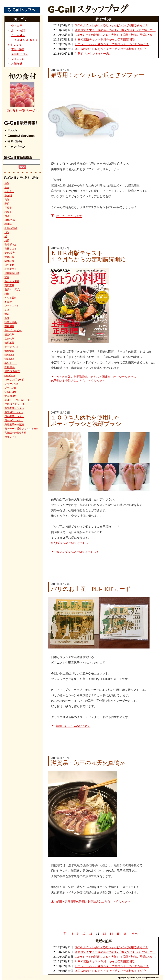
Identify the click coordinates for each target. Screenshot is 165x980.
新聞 (7, 318)
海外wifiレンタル (14, 412)
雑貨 (7, 294)
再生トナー (11, 363)
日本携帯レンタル (14, 416)
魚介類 (8, 196)
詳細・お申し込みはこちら (73, 726)
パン (7, 232)
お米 (7, 183)
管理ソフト (11, 437)
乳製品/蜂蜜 (11, 228)
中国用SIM (10, 396)
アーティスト (12, 347)
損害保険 (9, 335)
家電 (7, 277)
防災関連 (9, 355)
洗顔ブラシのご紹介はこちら (70, 543)
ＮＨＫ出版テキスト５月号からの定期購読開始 (105, 40)
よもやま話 (18, 31)
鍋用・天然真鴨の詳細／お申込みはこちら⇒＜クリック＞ (93, 902)
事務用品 (9, 326)
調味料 (8, 224)
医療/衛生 (10, 367)
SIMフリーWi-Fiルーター (18, 400)
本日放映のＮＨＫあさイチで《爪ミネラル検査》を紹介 (110, 49)
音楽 (7, 310)
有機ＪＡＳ (11, 249)
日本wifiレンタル (14, 420)
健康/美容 (10, 253)
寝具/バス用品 (12, 290)
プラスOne (10, 388)
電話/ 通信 (17, 49)
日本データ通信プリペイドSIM (21, 429)
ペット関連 (11, 298)
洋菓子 (8, 208)
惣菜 (7, 241)
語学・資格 (11, 322)
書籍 (7, 314)
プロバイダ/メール (15, 404)
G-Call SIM (10, 392)
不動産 (8, 302)
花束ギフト (11, 269)
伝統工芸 (9, 343)
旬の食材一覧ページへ (22, 111)
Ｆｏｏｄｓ (18, 35)
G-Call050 (10, 375)
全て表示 (17, 26)
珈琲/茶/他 (10, 245)
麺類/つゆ (10, 220)
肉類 (7, 200)
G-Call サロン (20, 54)
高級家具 (9, 285)
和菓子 (8, 212)
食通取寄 (9, 257)
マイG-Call (18, 59)
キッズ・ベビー (13, 330)
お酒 (7, 216)
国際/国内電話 (12, 371)
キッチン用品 (12, 281)
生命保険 (9, 339)
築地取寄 (9, 261)
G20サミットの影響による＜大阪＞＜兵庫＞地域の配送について (115, 35)
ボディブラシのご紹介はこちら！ (78, 552)
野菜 (7, 204)
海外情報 (9, 351)
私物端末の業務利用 (15, 433)
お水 (7, 187)
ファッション (12, 306)
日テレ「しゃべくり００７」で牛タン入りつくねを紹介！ (112, 44)
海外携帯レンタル (14, 408)
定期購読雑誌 (12, 273)
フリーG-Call (12, 384)
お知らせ (17, 63)
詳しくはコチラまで (69, 216)
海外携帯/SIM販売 (14, 425)
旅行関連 (9, 359)
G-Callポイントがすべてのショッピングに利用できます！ (111, 25)
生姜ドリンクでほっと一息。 (93, 54)
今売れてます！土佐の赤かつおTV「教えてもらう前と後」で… (115, 30)
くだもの (9, 191)
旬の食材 (9, 265)
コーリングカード (14, 380)
